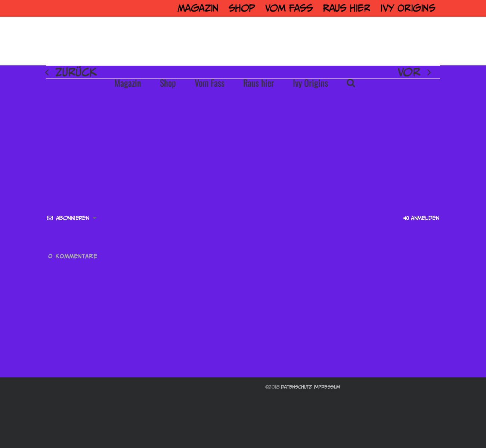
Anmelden (421, 218)
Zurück (76, 72)
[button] (351, 83)
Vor (409, 72)
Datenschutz (296, 387)
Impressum (327, 387)
